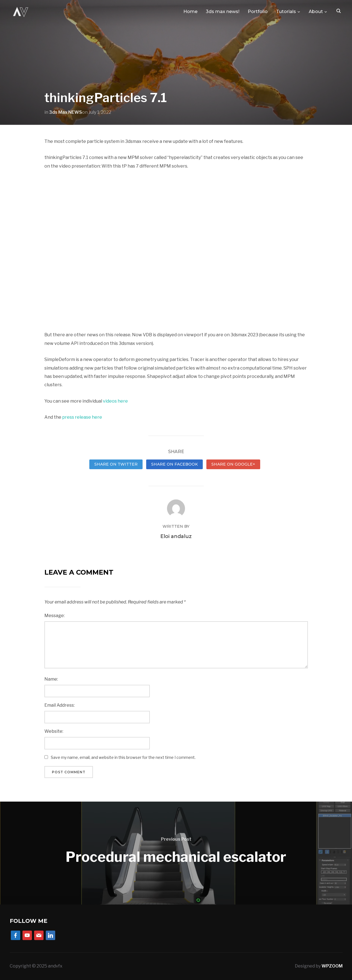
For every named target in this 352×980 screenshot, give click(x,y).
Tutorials (286, 12)
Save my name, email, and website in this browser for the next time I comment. (123, 757)
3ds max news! (223, 12)
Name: (51, 679)
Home (190, 12)
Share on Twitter (116, 464)
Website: (54, 731)
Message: (55, 616)
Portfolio (258, 12)
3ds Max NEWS (66, 112)
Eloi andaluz (176, 536)
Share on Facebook (174, 464)
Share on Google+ (233, 464)
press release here (82, 417)
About (316, 12)
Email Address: (59, 705)
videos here (115, 401)
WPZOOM (332, 966)
